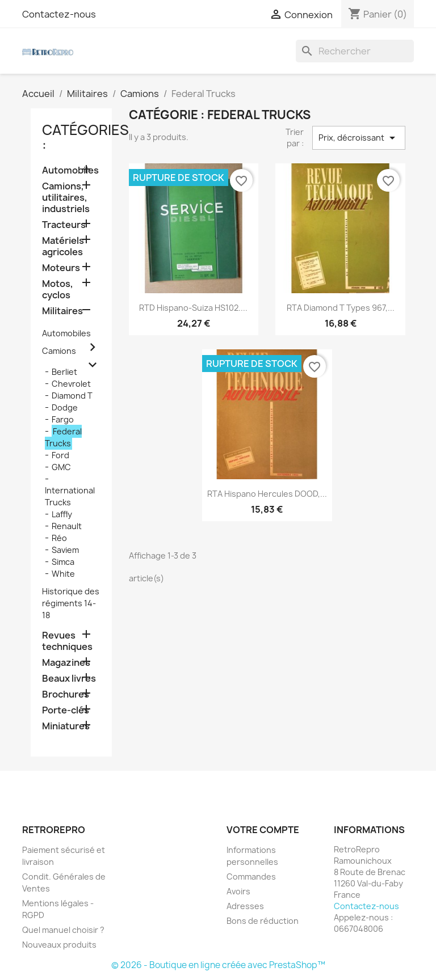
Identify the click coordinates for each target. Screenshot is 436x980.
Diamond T (72, 396)
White (63, 574)
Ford (60, 455)
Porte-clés (66, 710)
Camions (59, 351)
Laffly (62, 514)
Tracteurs (64, 225)
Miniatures (66, 726)
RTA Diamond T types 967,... (341, 308)
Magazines (66, 663)
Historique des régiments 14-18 (71, 603)
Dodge (65, 407)
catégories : (85, 137)
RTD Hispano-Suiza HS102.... (193, 308)
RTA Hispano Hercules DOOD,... (267, 494)
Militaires (62, 311)
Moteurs (61, 268)
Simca (63, 562)
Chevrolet (71, 384)
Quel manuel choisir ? (63, 930)
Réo (59, 538)
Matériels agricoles (63, 246)
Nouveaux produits (59, 945)
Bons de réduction (263, 921)
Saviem (65, 550)
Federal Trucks (63, 437)
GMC (61, 467)
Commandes (251, 876)
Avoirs (238, 891)
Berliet (64, 372)
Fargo (63, 419)
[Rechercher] (355, 51)
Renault (67, 526)
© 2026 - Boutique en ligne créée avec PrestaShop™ (218, 965)
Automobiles (70, 170)
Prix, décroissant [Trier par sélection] (359, 138)
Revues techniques (67, 641)
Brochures (66, 694)
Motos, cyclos (58, 290)
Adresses (245, 906)
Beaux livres (69, 679)
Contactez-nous (59, 14)
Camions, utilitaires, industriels (66, 198)
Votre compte (263, 830)
